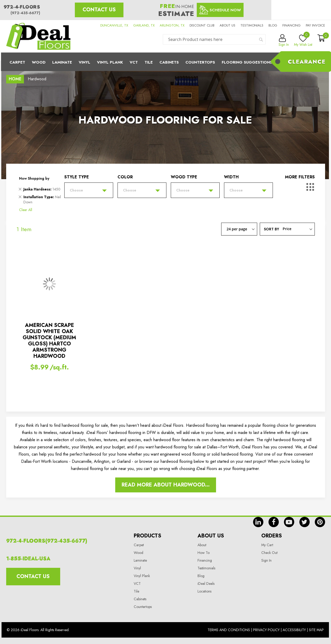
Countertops (143, 607)
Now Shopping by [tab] (34, 178)
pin (320, 522)
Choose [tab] (76, 190)
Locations (204, 591)
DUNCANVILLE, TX (114, 25)
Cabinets (169, 62)
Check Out (269, 553)
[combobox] (214, 39)
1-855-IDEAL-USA (28, 559)
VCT (137, 584)
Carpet (17, 62)
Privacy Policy (266, 630)
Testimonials (252, 25)
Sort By (271, 229)
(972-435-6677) (25, 13)
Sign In (266, 560)
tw (305, 522)
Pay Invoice (315, 25)
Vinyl (84, 62)
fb (274, 522)
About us (227, 25)
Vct (134, 62)
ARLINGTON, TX (172, 25)
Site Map (316, 630)
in (258, 522)
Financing (292, 25)
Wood (39, 62)
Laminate (62, 62)
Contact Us (99, 10)
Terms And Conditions (229, 630)
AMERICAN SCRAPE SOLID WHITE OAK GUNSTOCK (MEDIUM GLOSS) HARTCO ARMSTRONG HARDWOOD (49, 341)
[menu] (166, 62)
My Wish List (303, 41)
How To (204, 553)
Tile (149, 62)
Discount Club (202, 25)
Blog (273, 25)
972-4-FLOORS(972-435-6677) (47, 541)
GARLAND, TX (144, 25)
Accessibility (294, 630)
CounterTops (200, 62)
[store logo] (38, 36)
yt (289, 522)
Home (15, 79)
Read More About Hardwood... (166, 485)
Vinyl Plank (110, 62)
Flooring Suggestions (247, 62)
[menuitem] (166, 62)
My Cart (267, 545)
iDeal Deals (206, 584)
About (202, 545)
